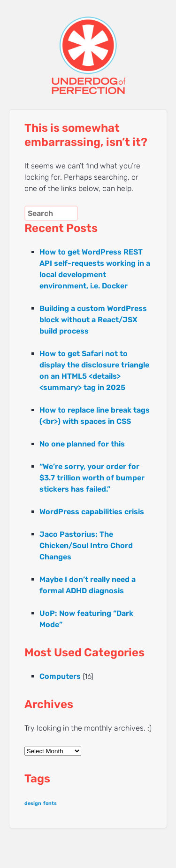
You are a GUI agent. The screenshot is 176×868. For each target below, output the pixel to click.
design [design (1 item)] (33, 803)
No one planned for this (82, 444)
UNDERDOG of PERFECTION (88, 47)
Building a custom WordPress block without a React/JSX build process (93, 320)
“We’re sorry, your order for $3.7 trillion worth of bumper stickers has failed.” (92, 478)
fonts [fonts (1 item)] (50, 803)
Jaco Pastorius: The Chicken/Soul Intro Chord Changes (86, 545)
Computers (60, 676)
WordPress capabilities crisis (92, 512)
